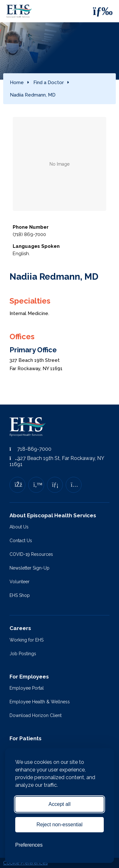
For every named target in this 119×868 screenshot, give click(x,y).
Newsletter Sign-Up (30, 568)
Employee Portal (27, 688)
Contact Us (21, 541)
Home (17, 82)
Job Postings (23, 654)
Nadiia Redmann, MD (33, 95)
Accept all (60, 804)
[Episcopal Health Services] (21, 11)
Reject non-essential (60, 825)
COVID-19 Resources (31, 554)
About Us (19, 527)
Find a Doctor (49, 82)
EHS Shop (20, 595)
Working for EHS (26, 640)
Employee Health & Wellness (40, 702)
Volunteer (20, 582)
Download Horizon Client (36, 715)
